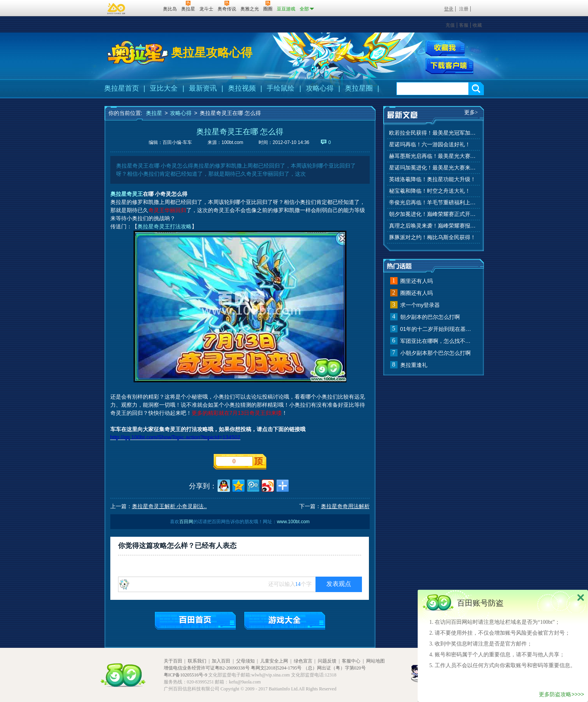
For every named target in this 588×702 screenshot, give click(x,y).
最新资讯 (203, 88)
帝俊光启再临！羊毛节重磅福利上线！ (434, 203)
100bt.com (232, 142)
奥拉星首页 (122, 88)
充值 (450, 25)
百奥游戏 (117, 9)
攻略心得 (320, 88)
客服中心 (351, 661)
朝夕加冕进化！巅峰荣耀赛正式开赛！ (434, 214)
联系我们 (197, 661)
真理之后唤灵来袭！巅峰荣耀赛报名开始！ (434, 226)
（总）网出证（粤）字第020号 (334, 668)
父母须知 (245, 661)
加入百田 (221, 661)
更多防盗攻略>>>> (561, 694)
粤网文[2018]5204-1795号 (276, 668)
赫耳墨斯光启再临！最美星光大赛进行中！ (434, 156)
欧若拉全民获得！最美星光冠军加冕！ (434, 133)
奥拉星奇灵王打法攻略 (165, 226)
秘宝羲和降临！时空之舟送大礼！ (430, 191)
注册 (464, 9)
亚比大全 (164, 88)
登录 (449, 9)
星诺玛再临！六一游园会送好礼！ (430, 145)
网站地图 (375, 661)
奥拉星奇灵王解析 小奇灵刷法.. (170, 506)
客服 (464, 25)
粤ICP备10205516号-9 (186, 675)
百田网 (146, 8)
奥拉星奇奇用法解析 (345, 506)
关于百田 (173, 661)
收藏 (477, 25)
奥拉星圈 (359, 88)
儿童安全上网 (274, 661)
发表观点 (339, 584)
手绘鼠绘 (281, 88)
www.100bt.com (293, 522)
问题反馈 (327, 661)
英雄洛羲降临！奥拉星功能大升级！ (432, 179)
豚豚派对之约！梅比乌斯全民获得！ (432, 237)
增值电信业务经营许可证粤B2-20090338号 (207, 668)
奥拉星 (154, 113)
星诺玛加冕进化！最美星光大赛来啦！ (434, 168)
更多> (471, 112)
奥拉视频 (242, 88)
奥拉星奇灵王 (127, 194)
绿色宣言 (303, 661)
